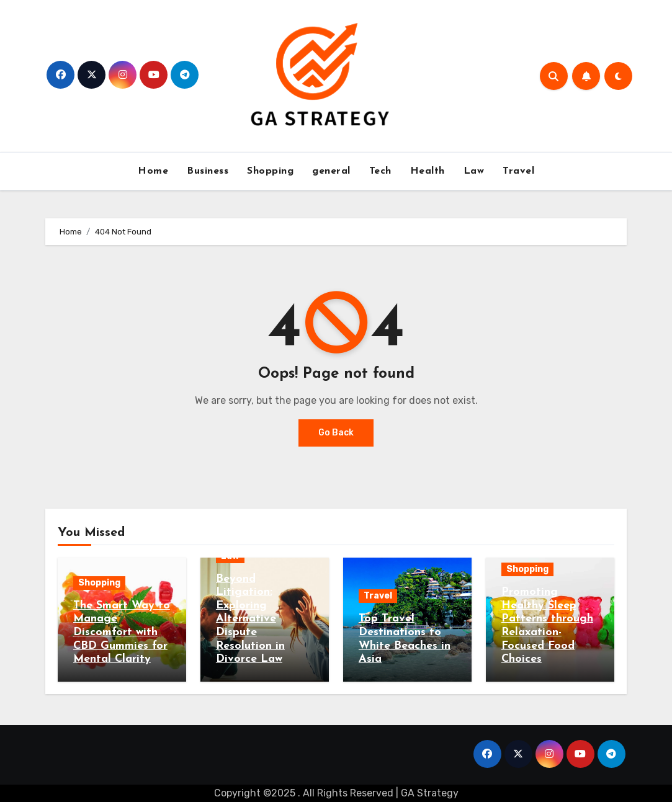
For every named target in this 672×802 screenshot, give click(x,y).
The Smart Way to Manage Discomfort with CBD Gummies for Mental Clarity (122, 632)
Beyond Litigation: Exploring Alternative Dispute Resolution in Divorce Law (250, 619)
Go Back (336, 433)
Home (153, 171)
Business (208, 171)
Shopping (270, 171)
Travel (518, 171)
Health (428, 171)
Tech (380, 171)
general (331, 171)
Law (474, 171)
